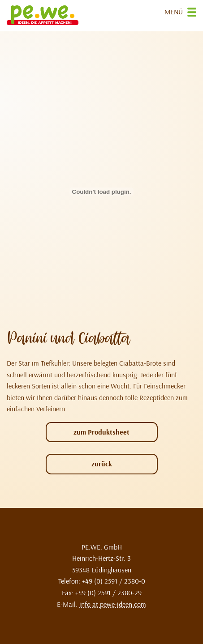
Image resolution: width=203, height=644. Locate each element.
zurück (102, 464)
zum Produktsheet (101, 432)
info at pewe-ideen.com (113, 604)
